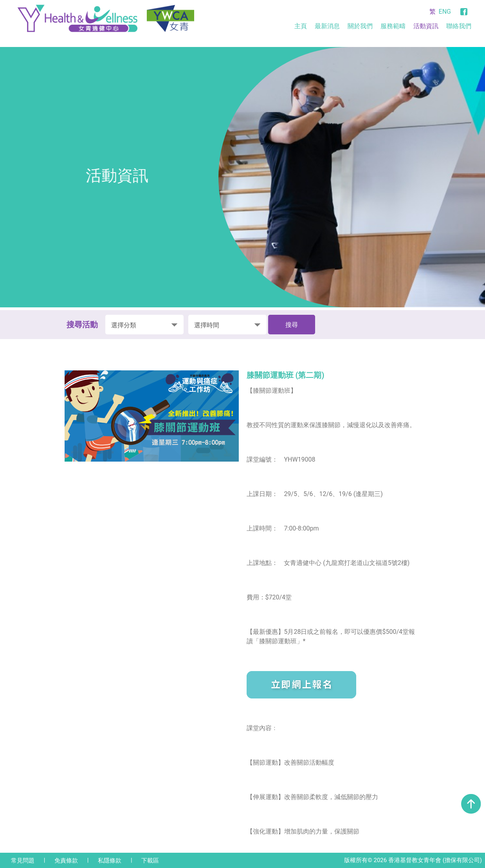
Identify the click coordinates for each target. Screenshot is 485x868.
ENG (445, 12)
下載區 (150, 861)
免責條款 (66, 861)
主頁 (301, 26)
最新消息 (327, 26)
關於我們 (360, 26)
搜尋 (292, 325)
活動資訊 (426, 26)
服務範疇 (393, 26)
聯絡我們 (459, 26)
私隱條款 (110, 861)
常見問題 (23, 861)
